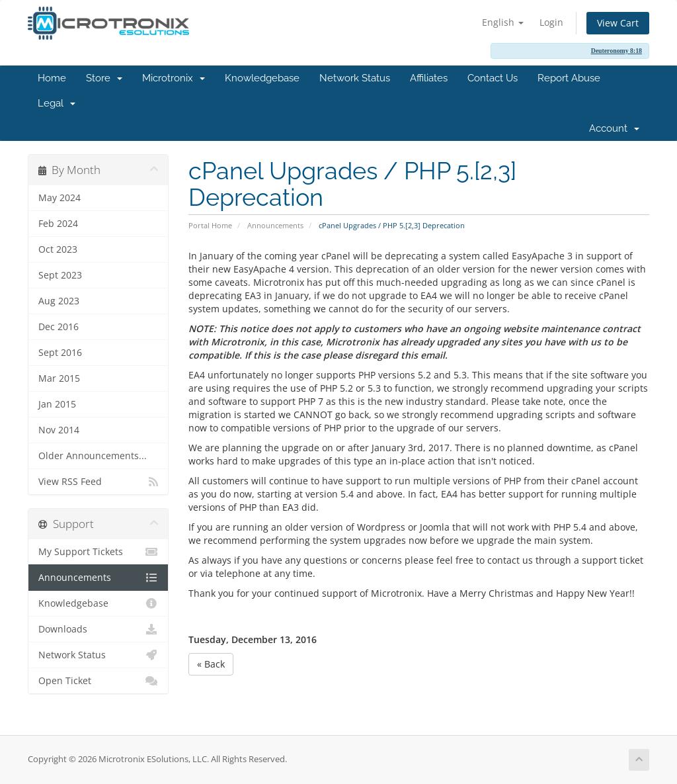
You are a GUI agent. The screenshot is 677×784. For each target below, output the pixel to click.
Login (551, 22)
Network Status (355, 78)
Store (104, 78)
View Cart (618, 23)
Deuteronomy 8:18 (617, 51)
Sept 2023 (60, 275)
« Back (211, 664)
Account (614, 128)
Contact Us (493, 78)
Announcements (275, 225)
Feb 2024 (58, 224)
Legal (57, 103)
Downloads (98, 629)
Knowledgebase (262, 78)
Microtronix (174, 78)
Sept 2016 (60, 353)
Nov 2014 (59, 430)
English (503, 22)
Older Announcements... (93, 456)
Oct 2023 (58, 249)
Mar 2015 (59, 378)
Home (52, 78)
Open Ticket (98, 681)
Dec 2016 (59, 327)
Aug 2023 (59, 301)
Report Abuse (569, 78)
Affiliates (429, 78)
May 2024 (60, 198)
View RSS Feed (98, 482)
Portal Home (210, 225)
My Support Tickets (98, 552)
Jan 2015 (57, 404)
